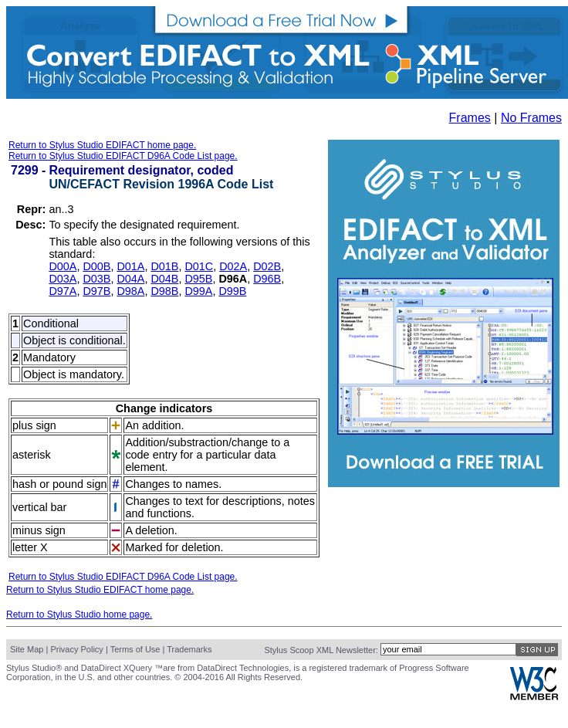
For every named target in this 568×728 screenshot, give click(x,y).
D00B (96, 266)
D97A (63, 291)
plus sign (34, 425)
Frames (470, 118)
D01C (199, 266)
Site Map (27, 649)
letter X (30, 547)
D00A (63, 266)
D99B (232, 291)
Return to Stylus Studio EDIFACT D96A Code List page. (123, 156)
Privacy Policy (76, 649)
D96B (267, 279)
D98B (164, 291)
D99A (198, 291)
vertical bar (39, 507)
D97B (96, 291)
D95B (198, 279)
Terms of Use (135, 649)
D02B (267, 266)
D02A (233, 266)
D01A (130, 266)
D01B (164, 266)
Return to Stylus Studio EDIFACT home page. (102, 145)
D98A (130, 291)
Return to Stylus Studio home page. (79, 615)
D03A (63, 279)
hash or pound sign (59, 484)
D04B (164, 279)
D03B (96, 279)
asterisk (32, 455)
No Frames (531, 118)
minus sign (39, 530)
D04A (130, 279)
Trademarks (189, 649)
